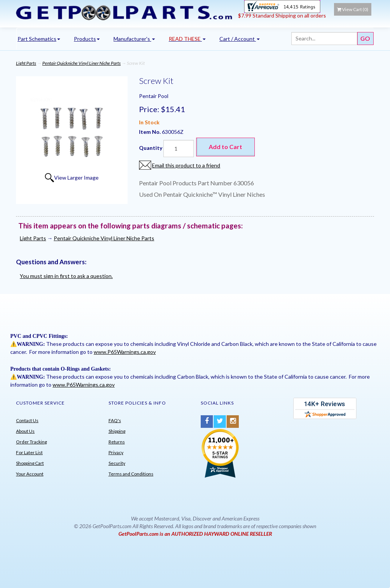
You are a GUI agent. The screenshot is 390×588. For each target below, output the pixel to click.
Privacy (116, 452)
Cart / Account (240, 39)
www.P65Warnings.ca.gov (125, 352)
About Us (25, 431)
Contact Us (27, 420)
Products (87, 39)
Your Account (30, 474)
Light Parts (26, 63)
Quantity (151, 148)
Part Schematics (39, 39)
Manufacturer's (134, 39)
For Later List (29, 452)
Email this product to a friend (186, 165)
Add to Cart (225, 147)
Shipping (117, 431)
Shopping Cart (30, 463)
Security (117, 463)
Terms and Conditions (131, 474)
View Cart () (353, 9)
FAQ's (115, 420)
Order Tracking (31, 442)
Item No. (150, 132)
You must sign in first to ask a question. (66, 276)
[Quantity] (179, 149)
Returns (117, 442)
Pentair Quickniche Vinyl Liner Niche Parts (82, 63)
